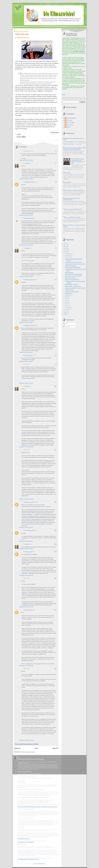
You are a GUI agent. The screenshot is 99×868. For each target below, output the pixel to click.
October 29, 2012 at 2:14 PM (26, 541)
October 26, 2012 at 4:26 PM (26, 245)
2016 (65, 245)
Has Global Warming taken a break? (74, 274)
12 (55, 502)
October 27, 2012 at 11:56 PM (26, 499)
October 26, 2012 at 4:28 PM (26, 276)
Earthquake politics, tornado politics (73, 262)
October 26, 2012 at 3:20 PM (26, 179)
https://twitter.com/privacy (24, 839)
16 (55, 578)
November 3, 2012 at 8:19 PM (26, 665)
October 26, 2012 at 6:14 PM (26, 322)
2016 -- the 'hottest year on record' (72, 217)
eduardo (27, 163)
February (68, 307)
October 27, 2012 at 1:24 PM (26, 383)
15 (55, 552)
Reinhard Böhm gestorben (71, 284)
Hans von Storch (29, 218)
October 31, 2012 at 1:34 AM (26, 548)
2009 (65, 314)
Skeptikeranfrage (69, 272)
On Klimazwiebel (67, 182)
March (67, 306)
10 (55, 386)
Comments (67, 327)
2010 (65, 313)
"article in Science (30, 260)
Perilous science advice (22, 34)
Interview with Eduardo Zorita (72, 279)
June (67, 300)
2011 (65, 311)
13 (55, 530)
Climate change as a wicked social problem (74, 190)
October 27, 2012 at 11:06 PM (26, 447)
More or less (53, 547)
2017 (65, 243)
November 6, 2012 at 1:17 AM (26, 740)
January (67, 309)
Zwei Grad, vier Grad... (70, 278)
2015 (65, 246)
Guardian (30, 61)
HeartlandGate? (67, 173)
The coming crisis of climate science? (73, 209)
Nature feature (49, 460)
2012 (65, 252)
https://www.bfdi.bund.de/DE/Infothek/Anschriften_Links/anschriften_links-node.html (38, 807)
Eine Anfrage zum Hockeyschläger (73, 276)
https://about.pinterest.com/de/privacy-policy (28, 859)
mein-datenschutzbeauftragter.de (39, 864)
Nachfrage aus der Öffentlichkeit (73, 267)
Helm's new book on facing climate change (75, 264)
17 (55, 610)
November (68, 255)
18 (55, 668)
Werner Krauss (29, 552)
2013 (65, 250)
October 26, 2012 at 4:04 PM (26, 215)
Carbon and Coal (69, 290)
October (67, 257)
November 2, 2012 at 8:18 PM (26, 575)
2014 (65, 248)
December (68, 254)
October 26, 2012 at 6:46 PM (26, 352)
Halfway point (68, 293)
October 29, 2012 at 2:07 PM (26, 527)
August (67, 297)
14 (55, 544)
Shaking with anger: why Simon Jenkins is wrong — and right (36, 506)
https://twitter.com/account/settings (26, 842)
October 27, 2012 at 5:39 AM (26, 361)
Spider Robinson (29, 355)
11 (55, 450)
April (66, 304)
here (19, 63)
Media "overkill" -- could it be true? (73, 286)
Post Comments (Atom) (28, 752)
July (66, 299)
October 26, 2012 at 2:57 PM (26, 160)
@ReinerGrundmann (30, 182)
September (68, 295)
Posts (65, 324)
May (66, 302)
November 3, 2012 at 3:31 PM (26, 607)
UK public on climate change (72, 292)
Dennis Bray (70, 120)
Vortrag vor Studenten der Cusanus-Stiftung (75, 288)
